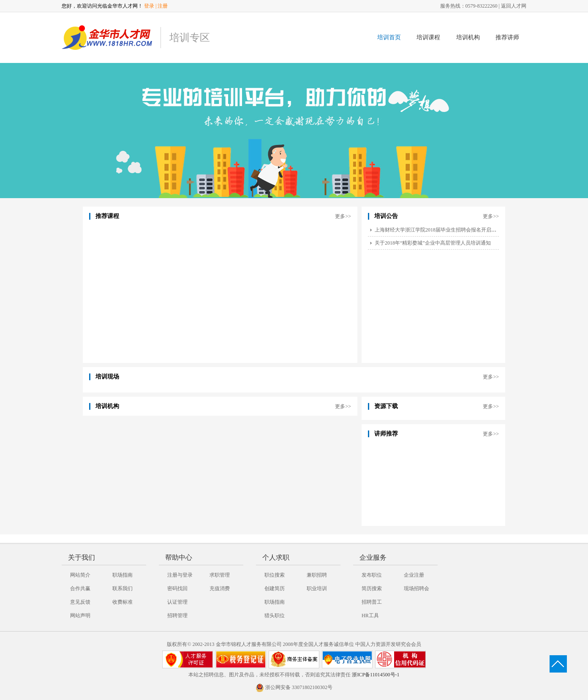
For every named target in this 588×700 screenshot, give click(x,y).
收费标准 (122, 602)
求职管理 (220, 575)
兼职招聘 (317, 575)
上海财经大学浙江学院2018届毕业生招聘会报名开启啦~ (437, 230)
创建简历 (275, 588)
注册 (163, 6)
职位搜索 (275, 575)
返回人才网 (514, 6)
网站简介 (80, 575)
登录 (149, 6)
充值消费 (220, 588)
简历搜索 (372, 588)
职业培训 (317, 588)
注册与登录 (180, 575)
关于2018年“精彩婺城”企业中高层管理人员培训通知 (433, 243)
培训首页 (389, 37)
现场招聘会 (416, 588)
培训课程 (428, 37)
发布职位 (372, 575)
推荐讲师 (507, 37)
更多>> (343, 216)
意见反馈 (80, 602)
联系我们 (122, 588)
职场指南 (122, 575)
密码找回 (177, 588)
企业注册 (414, 575)
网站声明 (80, 616)
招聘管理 (177, 616)
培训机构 (468, 37)
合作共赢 (80, 588)
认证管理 (177, 602)
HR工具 (370, 616)
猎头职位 (275, 616)
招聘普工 (372, 602)
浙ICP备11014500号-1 (376, 675)
